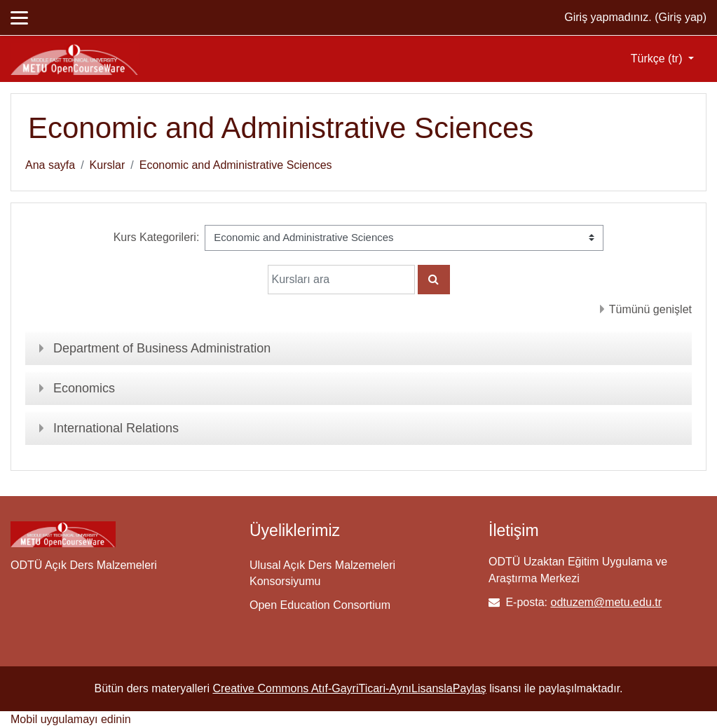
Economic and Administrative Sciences (236, 165)
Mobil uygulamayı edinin (71, 719)
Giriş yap (681, 17)
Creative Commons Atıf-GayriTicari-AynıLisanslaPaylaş (349, 688)
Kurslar (108, 165)
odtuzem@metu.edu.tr (606, 602)
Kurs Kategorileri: (157, 237)
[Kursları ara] (341, 280)
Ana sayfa (50, 165)
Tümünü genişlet (650, 309)
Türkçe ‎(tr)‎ (658, 59)
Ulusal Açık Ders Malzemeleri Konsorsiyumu (322, 573)
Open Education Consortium (320, 605)
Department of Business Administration (162, 348)
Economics (84, 388)
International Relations (116, 428)
